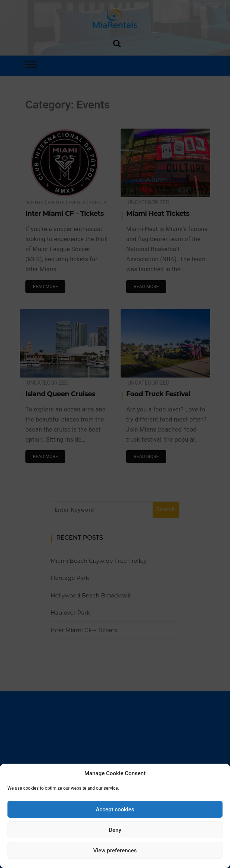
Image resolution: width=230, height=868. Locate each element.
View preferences (115, 850)
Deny (115, 830)
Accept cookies (115, 809)
